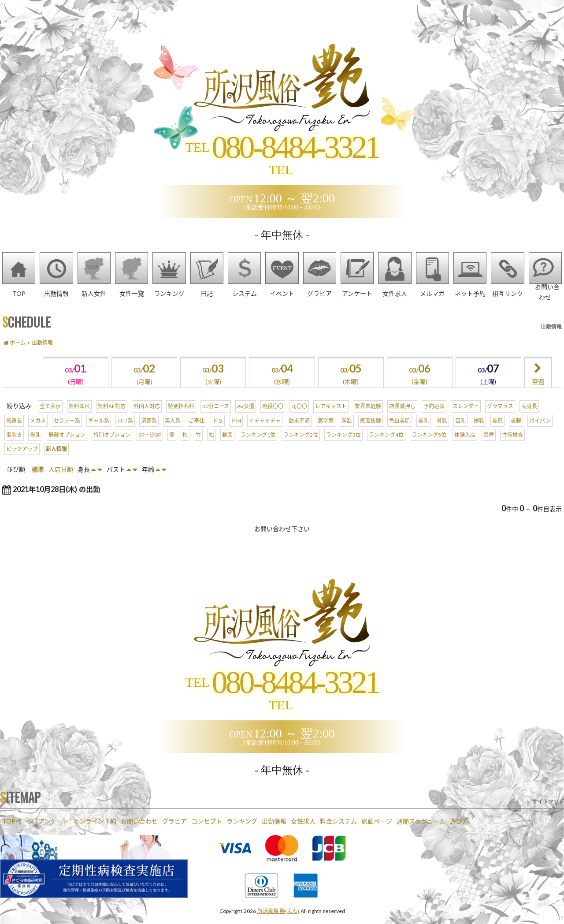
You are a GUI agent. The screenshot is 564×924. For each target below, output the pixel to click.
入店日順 (61, 481)
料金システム (338, 821)
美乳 (423, 432)
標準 (38, 481)
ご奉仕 (197, 432)
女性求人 (303, 821)
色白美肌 (400, 432)
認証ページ (377, 821)
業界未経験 (368, 418)
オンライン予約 (95, 821)
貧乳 (442, 432)
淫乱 (347, 432)
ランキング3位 (343, 446)
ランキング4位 (386, 446)
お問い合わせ (139, 821)
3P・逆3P (150, 446)
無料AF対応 (112, 418)
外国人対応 (147, 418)
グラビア (174, 821)
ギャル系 (99, 432)
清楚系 (149, 432)
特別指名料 (181, 418)
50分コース (216, 418)
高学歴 (326, 432)
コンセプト (207, 821)
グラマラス (500, 418)
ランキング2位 (301, 446)
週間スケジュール (421, 821)
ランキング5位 (429, 446)
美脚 (516, 432)
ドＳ (218, 432)
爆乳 (479, 432)
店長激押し (402, 418)
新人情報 (56, 460)
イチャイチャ (265, 432)
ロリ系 (125, 432)
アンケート (54, 821)
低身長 (14, 432)
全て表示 (50, 418)
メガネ (38, 432)
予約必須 (434, 418)
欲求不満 (299, 432)
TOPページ (18, 821)
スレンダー (466, 418)
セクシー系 (67, 432)
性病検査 (512, 446)
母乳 (35, 446)
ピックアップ (22, 460)
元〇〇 (299, 418)
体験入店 (465, 446)
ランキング (242, 821)
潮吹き (14, 446)
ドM (236, 432)
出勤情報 (274, 821)
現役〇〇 (273, 418)
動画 (227, 446)
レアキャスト (331, 418)
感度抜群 (371, 432)
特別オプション (112, 446)
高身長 (529, 418)
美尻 (497, 432)
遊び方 (459, 821)
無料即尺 (79, 418)
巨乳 (460, 432)
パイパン (540, 432)
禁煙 (489, 446)
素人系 (173, 432)
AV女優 (246, 418)
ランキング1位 (258, 446)
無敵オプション (67, 446)
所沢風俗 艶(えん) (278, 911)
